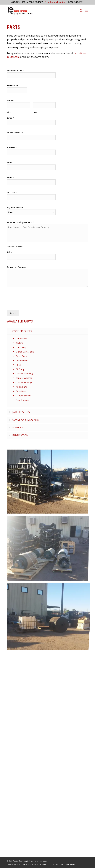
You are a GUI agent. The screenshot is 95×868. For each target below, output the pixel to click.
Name (11, 100)
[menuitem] (80, 11)
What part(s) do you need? (20, 222)
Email (10, 118)
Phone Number (15, 133)
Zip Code (12, 192)
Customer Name (16, 71)
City (10, 163)
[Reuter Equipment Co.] (39, 11)
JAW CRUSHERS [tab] (19, 412)
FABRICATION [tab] (18, 435)
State (10, 178)
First (9, 112)
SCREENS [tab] (16, 428)
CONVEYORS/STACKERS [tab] (24, 420)
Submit (13, 313)
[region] (48, 371)
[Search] (80, 11)
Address (12, 148)
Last (35, 112)
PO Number (13, 85)
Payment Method (15, 207)
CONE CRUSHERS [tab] (20, 331)
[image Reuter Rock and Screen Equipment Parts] (49, 483)
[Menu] (86, 11)
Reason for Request (16, 267)
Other (10, 252)
